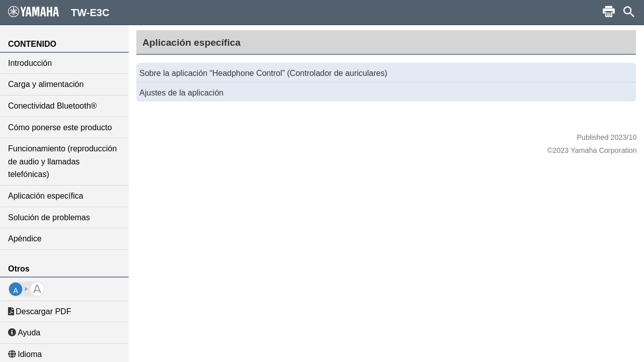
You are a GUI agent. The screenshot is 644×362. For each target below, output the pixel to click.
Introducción (30, 63)
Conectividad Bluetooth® (52, 106)
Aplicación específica (46, 196)
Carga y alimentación (46, 84)
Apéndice (25, 239)
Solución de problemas (49, 217)
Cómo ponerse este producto (60, 127)
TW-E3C (59, 12)
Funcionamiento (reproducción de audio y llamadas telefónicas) (62, 161)
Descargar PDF (39, 311)
